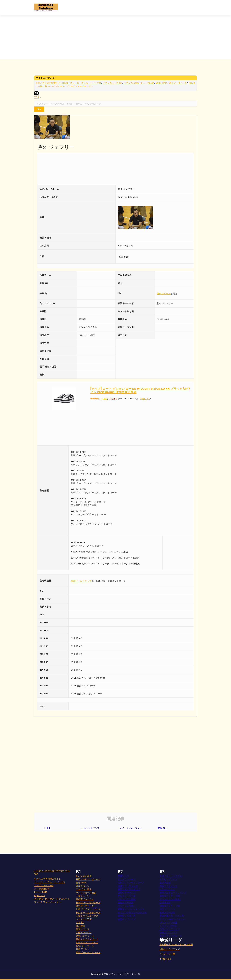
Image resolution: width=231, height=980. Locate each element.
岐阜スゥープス (167, 913)
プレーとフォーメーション (80, 86)
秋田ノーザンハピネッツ (88, 879)
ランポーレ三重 (167, 954)
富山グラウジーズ (127, 879)
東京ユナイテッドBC (170, 896)
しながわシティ (167, 889)
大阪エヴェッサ (84, 933)
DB (36, 93)
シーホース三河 (84, 919)
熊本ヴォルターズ (127, 916)
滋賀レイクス (83, 929)
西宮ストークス (125, 903)
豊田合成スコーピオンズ (172, 916)
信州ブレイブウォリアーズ (131, 883)
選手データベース (178, 83)
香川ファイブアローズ (171, 936)
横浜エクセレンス (168, 886)
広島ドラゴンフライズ (87, 942)
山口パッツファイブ (170, 929)
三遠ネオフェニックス (87, 916)
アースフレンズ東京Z (170, 899)
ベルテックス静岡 (127, 899)
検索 (39, 109)
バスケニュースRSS (113, 83)
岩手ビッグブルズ (168, 879)
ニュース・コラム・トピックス (86, 83)
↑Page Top (165, 959)
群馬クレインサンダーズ (88, 903)
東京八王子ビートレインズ (173, 893)
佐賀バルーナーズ (85, 946)
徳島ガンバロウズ (168, 933)
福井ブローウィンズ (128, 886)
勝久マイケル (164, 294)
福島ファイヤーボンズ (129, 889)
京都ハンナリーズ (85, 936)
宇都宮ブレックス (85, 899)
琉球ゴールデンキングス (88, 953)
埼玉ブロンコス (167, 909)
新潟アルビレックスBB (171, 876)
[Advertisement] (115, 37)
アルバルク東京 (84, 889)
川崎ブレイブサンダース (88, 909)
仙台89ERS (81, 883)
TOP (37, 97)
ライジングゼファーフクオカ (132, 913)
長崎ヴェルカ (83, 949)
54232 (104, 399)
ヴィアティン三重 (168, 923)
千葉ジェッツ (83, 896)
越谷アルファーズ (85, 906)
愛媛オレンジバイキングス (131, 909)
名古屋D (80, 923)
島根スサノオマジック (87, 939)
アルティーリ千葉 (127, 896)
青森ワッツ (123, 876)
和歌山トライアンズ (170, 949)
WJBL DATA (39, 896)
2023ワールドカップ (81, 581)
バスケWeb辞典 (132, 83)
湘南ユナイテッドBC (170, 906)
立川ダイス (165, 903)
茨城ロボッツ (83, 886)
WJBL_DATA (162, 83)
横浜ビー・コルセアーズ (88, 913)
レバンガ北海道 (84, 876)
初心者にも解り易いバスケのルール (52, 899)
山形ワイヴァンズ (127, 893)
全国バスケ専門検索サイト (47, 879)
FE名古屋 (81, 926)
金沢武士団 (165, 883)
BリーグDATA (148, 83)
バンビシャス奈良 (127, 906)
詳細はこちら (145, 399)
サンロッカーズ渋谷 (86, 893)
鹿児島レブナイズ (127, 919)
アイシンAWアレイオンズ (172, 919)
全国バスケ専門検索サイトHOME (52, 83)
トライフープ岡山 (168, 926)
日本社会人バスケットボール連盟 (176, 945)
